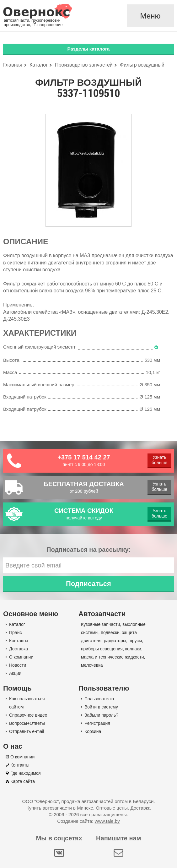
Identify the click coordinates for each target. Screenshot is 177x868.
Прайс (15, 632)
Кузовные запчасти (100, 624)
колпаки (133, 649)
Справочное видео (28, 715)
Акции (15, 673)
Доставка (19, 649)
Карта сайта (23, 781)
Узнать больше (159, 460)
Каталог (17, 624)
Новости (18, 665)
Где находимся (26, 773)
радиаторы (115, 641)
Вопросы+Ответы (27, 723)
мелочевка (92, 665)
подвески (110, 632)
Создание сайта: (88, 821)
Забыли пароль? (101, 715)
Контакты (19, 641)
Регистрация (97, 723)
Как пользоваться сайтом (27, 703)
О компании (21, 657)
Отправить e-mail (27, 731)
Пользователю (99, 699)
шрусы (135, 641)
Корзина (93, 731)
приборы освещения (102, 649)
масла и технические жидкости (113, 657)
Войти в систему (101, 707)
